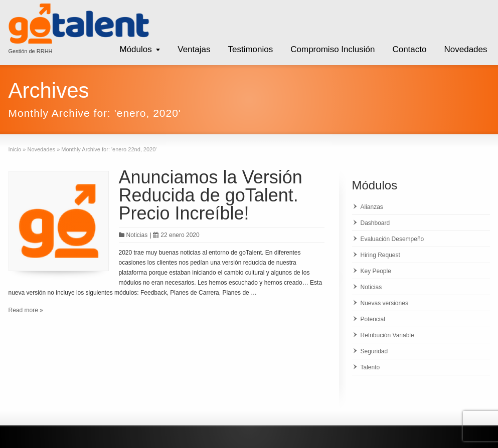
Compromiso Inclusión (333, 49)
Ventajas (194, 49)
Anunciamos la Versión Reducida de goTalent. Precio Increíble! (211, 195)
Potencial (373, 319)
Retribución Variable (387, 335)
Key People (376, 271)
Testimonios (250, 49)
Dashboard (375, 223)
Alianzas (372, 207)
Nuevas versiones (384, 303)
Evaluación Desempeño (392, 239)
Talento (370, 367)
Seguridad (374, 351)
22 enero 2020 (176, 235)
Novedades (465, 49)
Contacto (409, 49)
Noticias (137, 235)
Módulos (135, 49)
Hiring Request (380, 255)
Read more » (26, 310)
